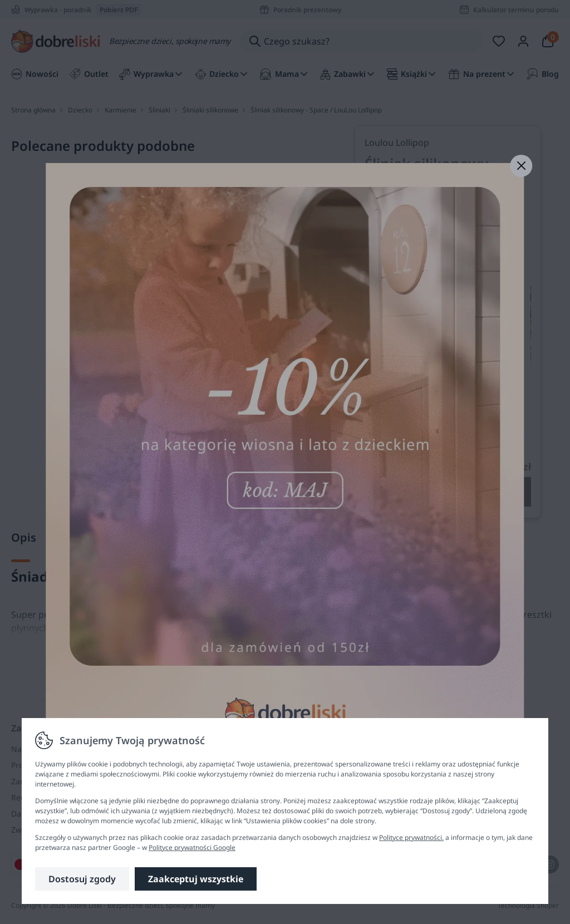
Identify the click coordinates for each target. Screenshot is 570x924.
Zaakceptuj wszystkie (196, 879)
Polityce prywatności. (411, 837)
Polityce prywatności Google (192, 847)
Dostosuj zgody (82, 879)
